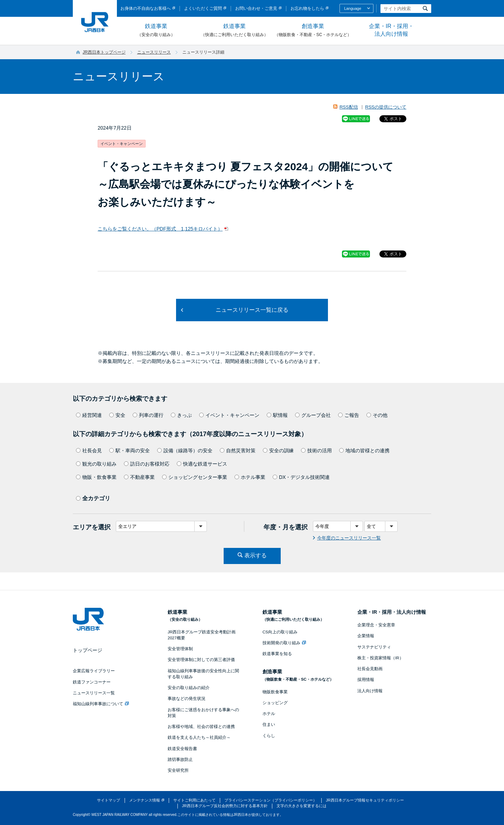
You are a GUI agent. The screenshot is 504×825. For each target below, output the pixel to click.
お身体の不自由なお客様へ (146, 8)
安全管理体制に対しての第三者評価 (201, 660)
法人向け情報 (370, 691)
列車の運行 (148, 415)
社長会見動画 (370, 669)
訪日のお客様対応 (147, 464)
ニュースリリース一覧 (94, 693)
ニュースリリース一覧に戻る (252, 310)
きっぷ (181, 415)
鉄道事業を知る (277, 654)
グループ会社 (313, 415)
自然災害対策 (238, 451)
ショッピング (275, 703)
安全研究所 (178, 770)
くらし (269, 736)
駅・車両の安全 (129, 451)
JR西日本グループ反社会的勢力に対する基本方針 (225, 806)
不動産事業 (139, 477)
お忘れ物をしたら (307, 8)
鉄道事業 (156, 30)
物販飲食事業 (275, 692)
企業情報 (366, 636)
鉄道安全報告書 (182, 749)
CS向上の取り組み (280, 632)
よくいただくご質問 (203, 8)
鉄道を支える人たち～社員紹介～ (199, 737)
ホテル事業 (250, 477)
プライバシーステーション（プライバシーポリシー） (271, 800)
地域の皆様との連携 (364, 451)
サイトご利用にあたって (194, 800)
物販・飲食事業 (96, 477)
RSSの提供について (386, 107)
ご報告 (349, 415)
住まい (269, 724)
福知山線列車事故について (101, 704)
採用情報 (366, 680)
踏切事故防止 (180, 759)
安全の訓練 (278, 451)
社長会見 (89, 451)
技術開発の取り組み (284, 643)
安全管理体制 (180, 649)
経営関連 (89, 415)
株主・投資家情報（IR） (380, 658)
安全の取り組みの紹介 (189, 688)
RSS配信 (349, 107)
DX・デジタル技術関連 (301, 477)
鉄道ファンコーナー (92, 682)
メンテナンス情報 (145, 800)
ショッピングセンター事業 (195, 477)
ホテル (269, 714)
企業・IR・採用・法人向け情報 (391, 30)
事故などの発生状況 (187, 699)
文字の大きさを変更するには (302, 806)
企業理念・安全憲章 (376, 625)
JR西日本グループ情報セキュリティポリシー (365, 800)
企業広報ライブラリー (94, 671)
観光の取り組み (96, 464)
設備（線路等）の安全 (185, 451)
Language (353, 8)
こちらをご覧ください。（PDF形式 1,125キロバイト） (160, 229)
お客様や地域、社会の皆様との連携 (201, 727)
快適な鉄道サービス (202, 464)
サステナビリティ (374, 647)
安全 (117, 415)
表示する (255, 555)
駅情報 (277, 415)
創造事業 (313, 30)
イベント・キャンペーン (229, 415)
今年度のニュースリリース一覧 (349, 538)
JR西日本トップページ (104, 52)
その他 (377, 415)
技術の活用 (316, 451)
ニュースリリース (154, 52)
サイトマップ (108, 800)
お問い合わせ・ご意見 (256, 8)
